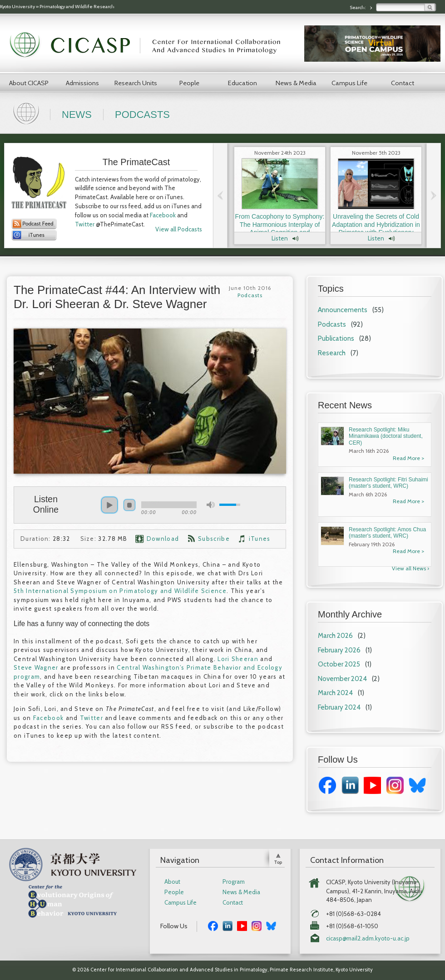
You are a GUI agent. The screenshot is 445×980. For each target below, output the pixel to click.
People (189, 83)
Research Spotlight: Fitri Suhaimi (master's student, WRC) (388, 483)
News (77, 115)
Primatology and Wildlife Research (77, 7)
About (172, 882)
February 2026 (339, 650)
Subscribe (214, 539)
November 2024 (342, 679)
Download (163, 539)
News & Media (296, 83)
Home (27, 113)
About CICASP (29, 83)
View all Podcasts (179, 229)
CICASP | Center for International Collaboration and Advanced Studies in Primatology (150, 45)
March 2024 (335, 693)
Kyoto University (17, 7)
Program (234, 882)
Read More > (408, 458)
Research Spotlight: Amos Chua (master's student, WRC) (387, 533)
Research (332, 353)
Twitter (85, 224)
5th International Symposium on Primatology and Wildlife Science (120, 591)
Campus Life (349, 83)
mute (211, 505)
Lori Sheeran (238, 659)
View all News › (410, 568)
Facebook (163, 215)
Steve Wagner (36, 667)
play (109, 505)
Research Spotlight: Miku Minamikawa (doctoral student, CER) (386, 436)
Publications (336, 338)
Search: (358, 7)
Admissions (82, 83)
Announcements (343, 310)
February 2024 (339, 707)
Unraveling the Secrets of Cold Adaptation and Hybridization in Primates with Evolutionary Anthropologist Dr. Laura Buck (376, 228)
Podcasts (142, 115)
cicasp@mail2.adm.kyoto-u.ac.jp (368, 938)
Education (242, 83)
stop (129, 505)
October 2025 (339, 664)
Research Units (136, 83)
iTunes (260, 539)
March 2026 (335, 636)
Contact (403, 83)
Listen (280, 238)
